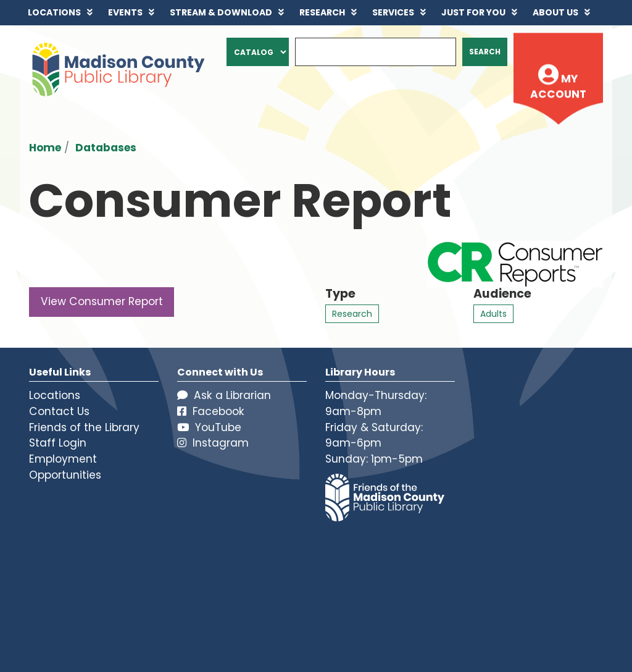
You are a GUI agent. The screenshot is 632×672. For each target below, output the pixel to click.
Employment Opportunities (65, 467)
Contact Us (59, 411)
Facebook (211, 411)
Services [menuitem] (393, 12)
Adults (493, 314)
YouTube (209, 427)
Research (352, 314)
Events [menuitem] (125, 12)
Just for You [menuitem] (473, 12)
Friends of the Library (84, 427)
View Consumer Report (102, 301)
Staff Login (58, 443)
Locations (55, 395)
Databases (106, 148)
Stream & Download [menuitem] (221, 12)
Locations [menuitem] (54, 12)
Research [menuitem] (322, 12)
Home (45, 148)
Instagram (213, 443)
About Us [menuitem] (555, 12)
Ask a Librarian (224, 395)
